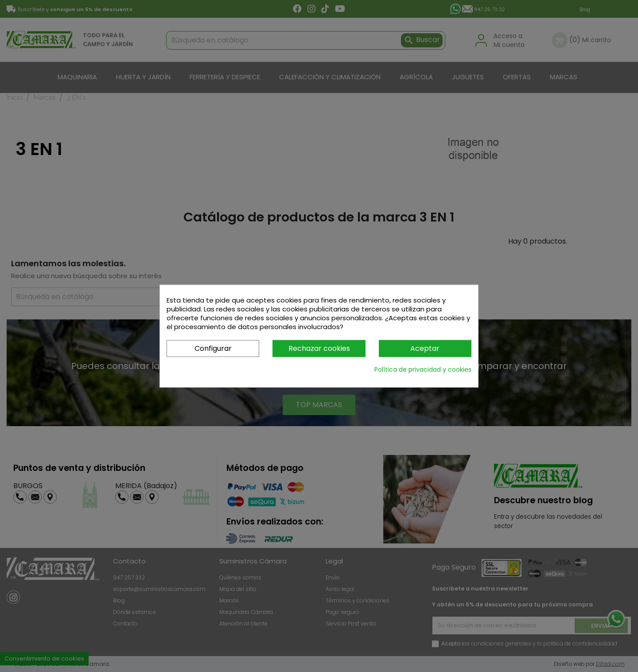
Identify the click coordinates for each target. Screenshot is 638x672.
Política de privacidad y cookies (423, 369)
